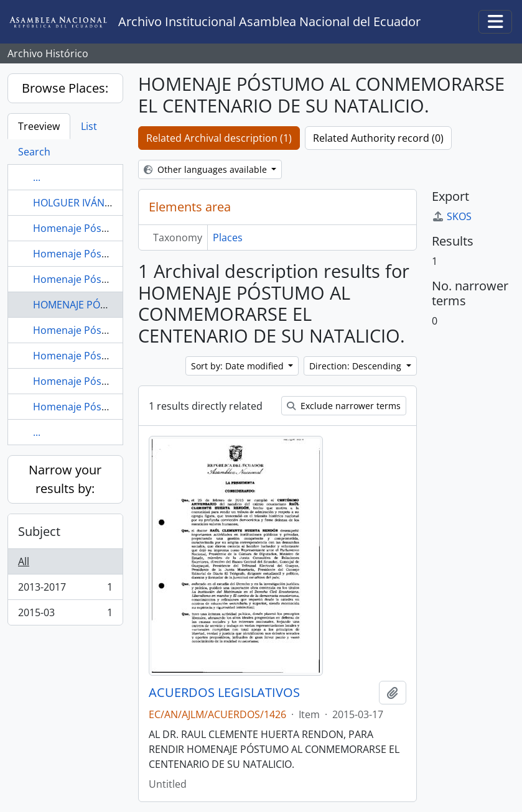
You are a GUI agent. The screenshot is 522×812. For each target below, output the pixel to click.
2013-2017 (65, 590)
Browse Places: (65, 88)
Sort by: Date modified (239, 366)
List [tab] (89, 126)
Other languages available (207, 169)
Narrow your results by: (65, 479)
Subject (39, 531)
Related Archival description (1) (219, 138)
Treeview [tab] (39, 126)
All (24, 561)
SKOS (452, 216)
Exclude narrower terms (344, 406)
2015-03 (65, 615)
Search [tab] (34, 152)
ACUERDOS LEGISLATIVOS (224, 693)
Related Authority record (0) (378, 138)
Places (228, 238)
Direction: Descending (357, 366)
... (37, 177)
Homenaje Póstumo (80, 228)
